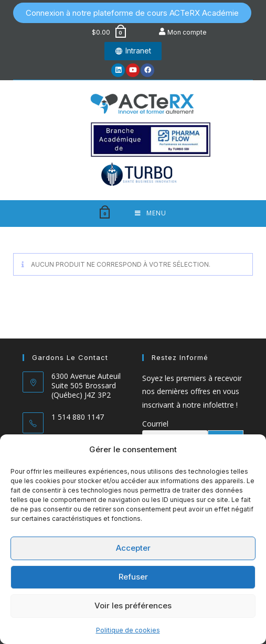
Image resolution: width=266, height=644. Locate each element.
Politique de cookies (128, 630)
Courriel (155, 424)
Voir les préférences (133, 605)
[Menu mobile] (151, 213)
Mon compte (187, 32)
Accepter (133, 548)
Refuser (133, 577)
